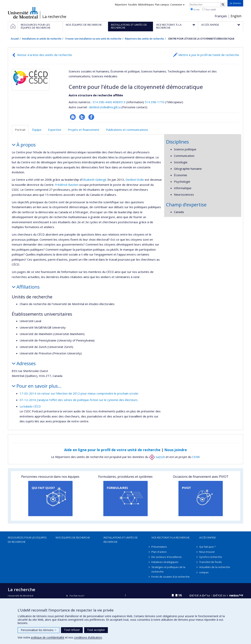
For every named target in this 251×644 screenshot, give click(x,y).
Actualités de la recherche (215, 567)
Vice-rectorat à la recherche (171, 537)
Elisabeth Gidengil (94, 180)
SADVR (157, 457)
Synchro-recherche (211, 557)
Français (221, 16)
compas (204, 572)
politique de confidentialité (48, 637)
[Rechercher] (223, 5)
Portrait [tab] (20, 130)
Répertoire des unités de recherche (144, 39)
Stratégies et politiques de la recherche (168, 569)
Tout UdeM (209, 9)
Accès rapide (208, 537)
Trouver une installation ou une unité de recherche (93, 39)
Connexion (177, 5)
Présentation (159, 547)
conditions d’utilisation (88, 637)
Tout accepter (96, 630)
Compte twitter (82, 117)
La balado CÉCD (30, 406)
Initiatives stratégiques (165, 562)
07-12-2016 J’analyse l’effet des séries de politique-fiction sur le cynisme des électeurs (79, 400)
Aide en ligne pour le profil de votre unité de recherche (112, 450)
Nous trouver (207, 552)
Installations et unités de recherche (42, 39)
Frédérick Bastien (67, 185)
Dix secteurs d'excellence (166, 557)
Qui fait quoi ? (207, 547)
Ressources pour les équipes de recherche (27, 540)
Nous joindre (176, 450)
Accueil (15, 39)
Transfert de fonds (211, 562)
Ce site (195, 9)
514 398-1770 (155, 102)
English (236, 16)
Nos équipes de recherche (73, 537)
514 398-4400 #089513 (109, 102)
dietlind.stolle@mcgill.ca (105, 107)
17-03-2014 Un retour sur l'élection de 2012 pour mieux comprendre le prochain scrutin (79, 393)
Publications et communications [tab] (127, 130)
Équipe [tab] (37, 130)
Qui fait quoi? (77, 596)
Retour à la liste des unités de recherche (45, 55)
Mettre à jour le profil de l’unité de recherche (209, 55)
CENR (196, 457)
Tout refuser (72, 630)
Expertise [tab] (55, 130)
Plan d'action (159, 552)
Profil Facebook (91, 117)
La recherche (54, 17)
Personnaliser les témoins (39, 630)
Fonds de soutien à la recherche (171, 577)
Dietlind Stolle (135, 180)
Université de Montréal (23, 13)
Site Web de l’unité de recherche (73, 117)
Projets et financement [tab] (84, 130)
